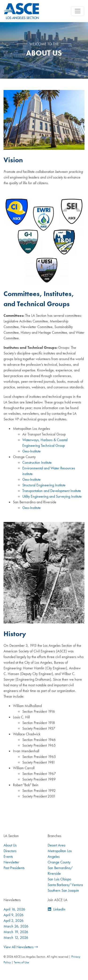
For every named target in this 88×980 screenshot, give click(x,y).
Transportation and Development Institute (52, 491)
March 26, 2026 (16, 926)
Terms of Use (21, 962)
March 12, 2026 (16, 937)
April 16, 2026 (14, 909)
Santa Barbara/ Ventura (65, 885)
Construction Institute (37, 462)
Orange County (59, 862)
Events (8, 856)
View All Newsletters (21, 947)
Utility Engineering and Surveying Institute (52, 496)
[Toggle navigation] (78, 11)
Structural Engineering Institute (44, 485)
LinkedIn (59, 909)
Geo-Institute (31, 451)
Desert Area (56, 845)
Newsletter (11, 862)
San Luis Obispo (59, 879)
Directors (10, 851)
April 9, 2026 (13, 915)
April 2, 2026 (13, 921)
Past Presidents (14, 868)
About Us (10, 845)
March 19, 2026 (16, 932)
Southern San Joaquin (63, 890)
